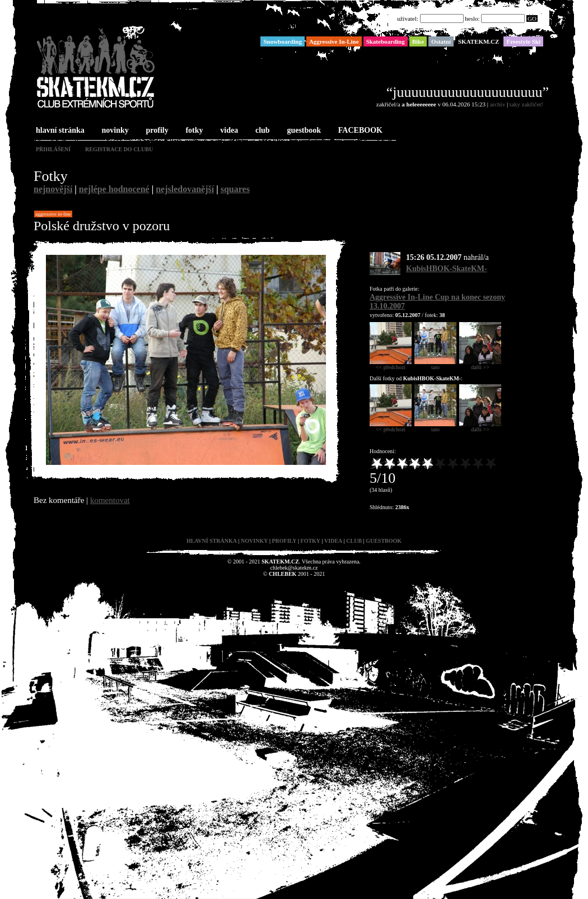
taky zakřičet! (526, 104)
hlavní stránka (59, 131)
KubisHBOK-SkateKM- (447, 269)
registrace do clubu (119, 149)
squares (235, 189)
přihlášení (53, 149)
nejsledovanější (185, 189)
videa (228, 131)
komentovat (110, 500)
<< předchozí (391, 365)
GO (532, 18)
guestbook (303, 131)
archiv (498, 104)
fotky (193, 131)
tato (435, 365)
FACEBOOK (359, 131)
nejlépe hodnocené (114, 189)
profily (156, 131)
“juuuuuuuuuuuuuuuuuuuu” (468, 92)
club (262, 131)
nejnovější (53, 189)
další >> (480, 365)
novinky (114, 131)
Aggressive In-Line (53, 214)
